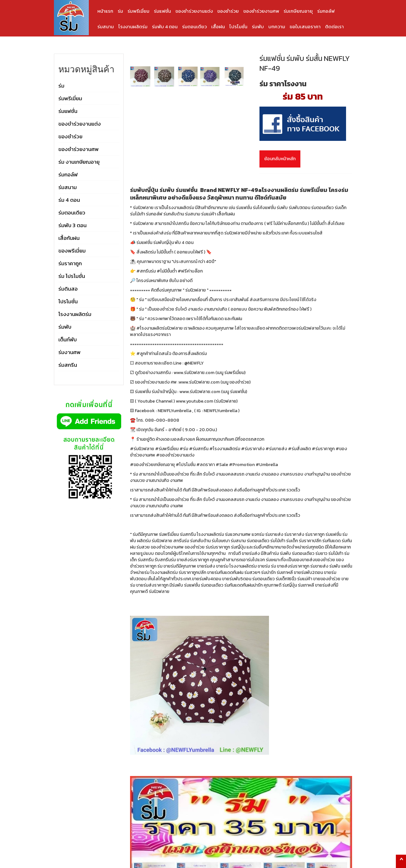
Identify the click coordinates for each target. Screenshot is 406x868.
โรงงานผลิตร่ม (133, 26)
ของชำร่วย (228, 11)
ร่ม (120, 11)
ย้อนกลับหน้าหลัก (280, 159)
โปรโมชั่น (238, 26)
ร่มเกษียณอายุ (298, 11)
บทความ (277, 26)
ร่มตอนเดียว (194, 26)
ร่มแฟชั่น (162, 11)
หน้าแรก (105, 11)
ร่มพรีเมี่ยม (138, 11)
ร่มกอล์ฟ (326, 11)
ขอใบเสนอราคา (305, 26)
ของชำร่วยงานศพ (261, 11)
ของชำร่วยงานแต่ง (194, 11)
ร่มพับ (258, 26)
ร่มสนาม (106, 26)
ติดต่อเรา (334, 26)
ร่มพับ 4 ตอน (165, 26)
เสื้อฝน (218, 26)
